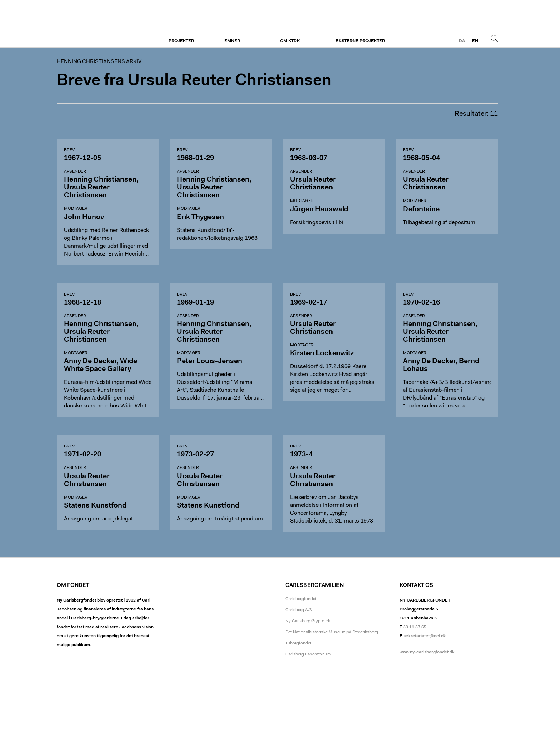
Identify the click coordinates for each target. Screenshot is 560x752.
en (475, 41)
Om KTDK (290, 41)
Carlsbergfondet (301, 599)
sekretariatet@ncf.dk (425, 636)
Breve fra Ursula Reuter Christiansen (194, 81)
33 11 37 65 (415, 627)
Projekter (181, 41)
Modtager (76, 209)
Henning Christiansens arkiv (101, 24)
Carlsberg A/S (299, 610)
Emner (232, 41)
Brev (69, 150)
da (462, 41)
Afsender (75, 172)
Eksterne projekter (360, 41)
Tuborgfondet (298, 643)
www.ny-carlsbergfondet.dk (427, 652)
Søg (494, 38)
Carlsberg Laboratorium (308, 654)
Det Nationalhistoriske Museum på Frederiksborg (332, 632)
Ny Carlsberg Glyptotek (308, 621)
